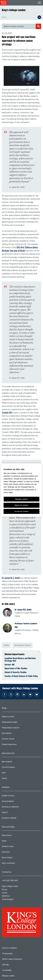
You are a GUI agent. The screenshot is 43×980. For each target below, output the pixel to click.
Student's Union (17, 847)
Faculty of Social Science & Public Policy (21, 676)
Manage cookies (16, 976)
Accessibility (15, 970)
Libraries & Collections (19, 807)
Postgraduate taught (19, 723)
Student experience (18, 745)
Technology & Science (22, 645)
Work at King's (16, 858)
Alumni (13, 779)
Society (6, 645)
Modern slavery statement (20, 959)
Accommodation (17, 802)
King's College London (14, 10)
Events (13, 841)
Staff (13, 773)
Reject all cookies (21, 505)
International (16, 734)
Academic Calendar (18, 819)
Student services (17, 796)
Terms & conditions (17, 948)
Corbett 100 (7, 413)
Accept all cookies (21, 511)
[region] (21, 490)
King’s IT (14, 813)
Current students (17, 768)
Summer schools (17, 739)
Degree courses (17, 717)
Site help (13, 965)
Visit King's (15, 853)
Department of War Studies (16, 668)
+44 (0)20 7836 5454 (10, 881)
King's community (17, 864)
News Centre (16, 836)
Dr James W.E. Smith (23, 610)
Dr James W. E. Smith (11, 578)
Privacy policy (15, 954)
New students (16, 762)
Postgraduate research (20, 728)
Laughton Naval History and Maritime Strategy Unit (20, 659)
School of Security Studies (16, 672)
